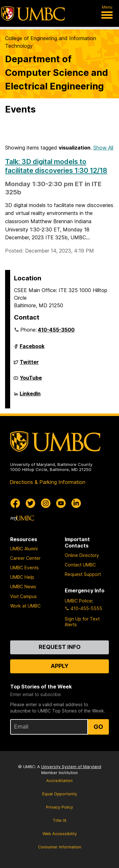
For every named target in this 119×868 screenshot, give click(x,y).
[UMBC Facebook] (15, 503)
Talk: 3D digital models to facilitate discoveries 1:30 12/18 (56, 166)
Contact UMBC (80, 565)
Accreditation (60, 781)
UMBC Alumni (24, 549)
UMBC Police (78, 601)
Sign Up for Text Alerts (82, 622)
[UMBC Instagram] (46, 503)
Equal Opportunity (60, 794)
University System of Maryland (71, 767)
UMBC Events (24, 568)
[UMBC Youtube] (61, 503)
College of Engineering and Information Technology (51, 42)
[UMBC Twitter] (30, 503)
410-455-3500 (56, 330)
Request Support (83, 574)
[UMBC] (33, 14)
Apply (60, 666)
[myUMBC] (22, 518)
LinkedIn (30, 396)
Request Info (60, 647)
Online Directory (82, 555)
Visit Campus (23, 596)
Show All (103, 148)
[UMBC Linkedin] (76, 503)
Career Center (25, 558)
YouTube (31, 380)
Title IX (60, 820)
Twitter (29, 364)
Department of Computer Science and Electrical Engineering (56, 73)
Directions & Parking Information (47, 482)
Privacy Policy (60, 807)
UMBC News (23, 587)
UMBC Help (22, 577)
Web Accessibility (60, 834)
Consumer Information (60, 847)
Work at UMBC (25, 606)
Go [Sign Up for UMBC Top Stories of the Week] (98, 727)
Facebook (32, 349)
